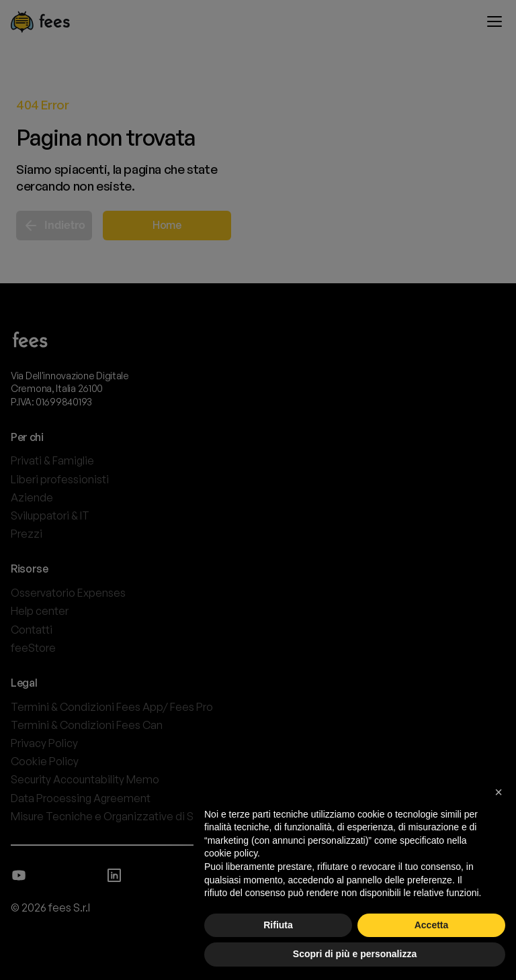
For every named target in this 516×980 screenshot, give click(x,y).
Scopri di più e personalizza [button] (355, 954)
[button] (499, 792)
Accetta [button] (432, 925)
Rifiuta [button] (278, 925)
